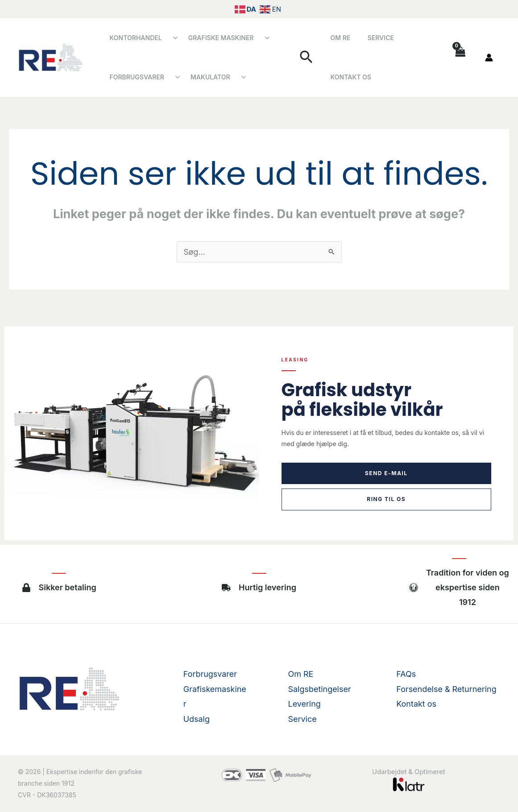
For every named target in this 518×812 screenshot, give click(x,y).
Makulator (203, 77)
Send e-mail (386, 473)
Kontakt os (416, 57)
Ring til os (386, 499)
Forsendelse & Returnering (446, 689)
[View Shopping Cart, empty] (460, 57)
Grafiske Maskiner (213, 38)
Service (374, 57)
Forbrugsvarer (134, 77)
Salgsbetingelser (320, 689)
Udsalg (197, 719)
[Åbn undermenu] (170, 38)
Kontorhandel (133, 38)
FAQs (406, 674)
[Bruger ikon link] (489, 58)
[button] (312, 58)
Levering (305, 704)
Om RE (342, 57)
